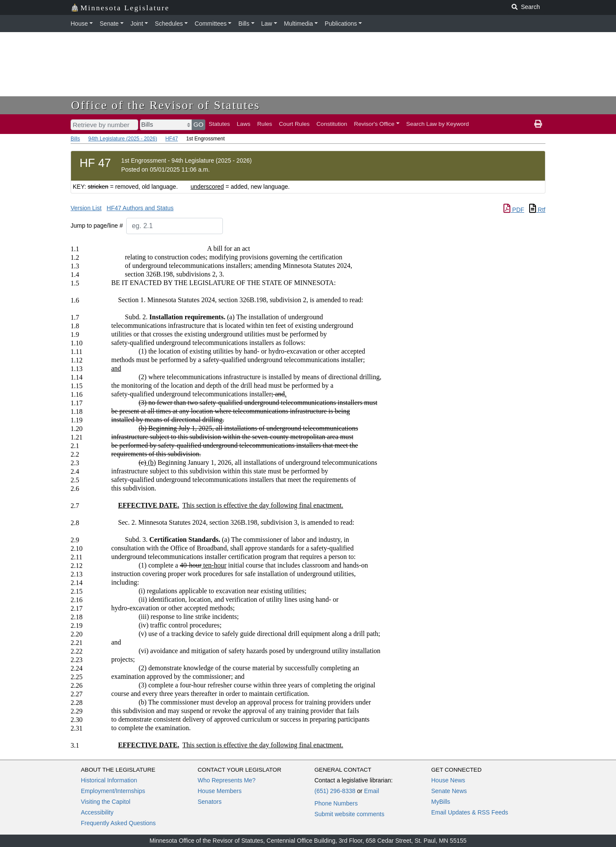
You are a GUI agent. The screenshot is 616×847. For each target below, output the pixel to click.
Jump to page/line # (97, 226)
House (79, 24)
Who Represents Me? (227, 780)
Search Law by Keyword (438, 124)
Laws (244, 124)
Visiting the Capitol (106, 802)
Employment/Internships (113, 791)
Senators (210, 802)
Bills (244, 24)
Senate (109, 24)
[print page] (538, 124)
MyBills (441, 802)
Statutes (219, 124)
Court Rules (294, 124)
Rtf (537, 210)
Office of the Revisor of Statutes (166, 105)
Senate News (449, 791)
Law (267, 24)
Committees (211, 24)
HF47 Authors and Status (140, 208)
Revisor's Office (375, 124)
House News (448, 780)
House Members (220, 791)
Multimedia (299, 24)
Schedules (169, 24)
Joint (137, 24)
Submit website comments (349, 814)
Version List (86, 208)
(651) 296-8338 (335, 791)
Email (372, 791)
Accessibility (97, 812)
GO (198, 124)
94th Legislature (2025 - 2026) (123, 139)
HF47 (171, 139)
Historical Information (109, 780)
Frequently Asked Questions (118, 823)
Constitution (332, 124)
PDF (514, 210)
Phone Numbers (336, 803)
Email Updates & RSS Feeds (470, 812)
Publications (341, 24)
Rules (265, 124)
